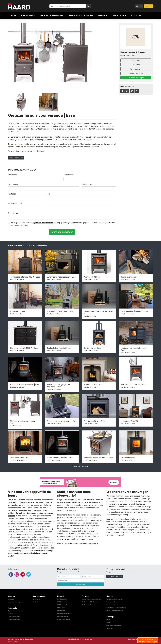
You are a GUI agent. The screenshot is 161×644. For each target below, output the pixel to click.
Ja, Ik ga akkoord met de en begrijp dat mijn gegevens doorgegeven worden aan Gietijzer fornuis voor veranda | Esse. (63, 224)
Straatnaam (13, 184)
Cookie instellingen (14, 620)
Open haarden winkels (114, 625)
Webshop (103, 15)
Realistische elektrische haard (116, 608)
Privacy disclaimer (14, 617)
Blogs (108, 620)
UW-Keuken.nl (62, 605)
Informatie (136, 60)
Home (14, 15)
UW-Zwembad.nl (63, 616)
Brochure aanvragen (115, 576)
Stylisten (136, 15)
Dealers (109, 622)
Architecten (119, 15)
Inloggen (11, 599)
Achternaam (68, 175)
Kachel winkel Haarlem (89, 605)
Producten (136, 65)
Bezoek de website (16, 158)
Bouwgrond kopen (112, 602)
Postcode (12, 194)
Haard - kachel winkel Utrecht (92, 599)
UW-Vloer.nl (61, 611)
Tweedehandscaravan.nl (114, 599)
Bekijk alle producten (81, 467)
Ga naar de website (136, 73)
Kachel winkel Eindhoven (90, 602)
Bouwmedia (29, 639)
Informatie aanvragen (52, 15)
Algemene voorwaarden (16, 611)
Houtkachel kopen (112, 605)
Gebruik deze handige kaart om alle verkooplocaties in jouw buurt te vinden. (31, 553)
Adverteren (36, 599)
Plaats (48, 194)
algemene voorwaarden (43, 223)
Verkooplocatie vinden (81, 15)
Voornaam (12, 175)
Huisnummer (87, 184)
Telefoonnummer (15, 203)
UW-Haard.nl (62, 602)
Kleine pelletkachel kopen (115, 611)
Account (139, 6)
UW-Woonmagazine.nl (65, 614)
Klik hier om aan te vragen (148, 640)
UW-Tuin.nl (61, 608)
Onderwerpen (26, 15)
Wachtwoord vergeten (15, 602)
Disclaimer (12, 614)
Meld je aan (80, 584)
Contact (35, 602)
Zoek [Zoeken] (89, 6)
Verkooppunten (136, 69)
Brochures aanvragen (136, 78)
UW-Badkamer (62, 599)
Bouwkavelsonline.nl (64, 619)
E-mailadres (13, 213)
